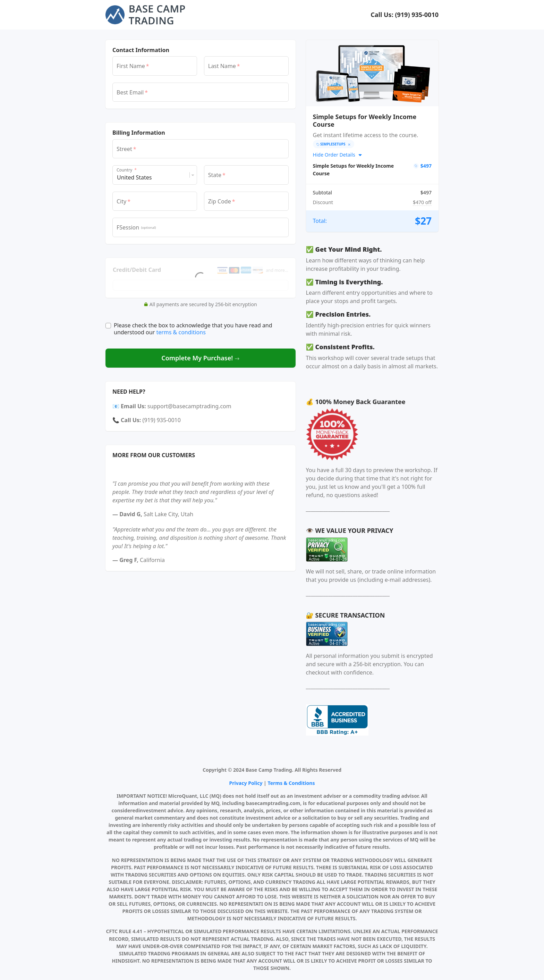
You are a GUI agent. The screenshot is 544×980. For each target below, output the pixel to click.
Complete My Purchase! (200, 358)
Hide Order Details (338, 155)
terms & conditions (181, 332)
